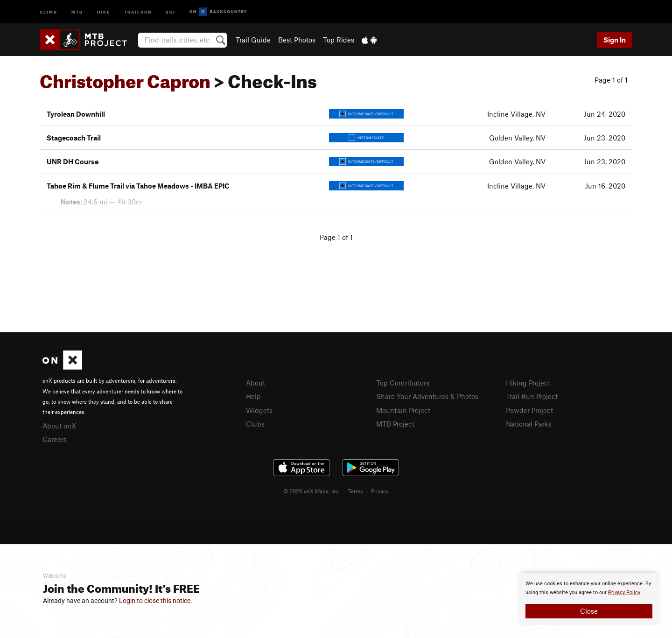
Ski (171, 11)
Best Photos (297, 40)
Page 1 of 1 (611, 80)
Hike (104, 11)
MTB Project (395, 424)
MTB (77, 11)
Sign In (615, 40)
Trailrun (138, 11)
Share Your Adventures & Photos (427, 396)
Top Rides (339, 40)
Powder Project (529, 410)
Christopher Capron (125, 78)
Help (253, 396)
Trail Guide (253, 40)
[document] (589, 599)
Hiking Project (528, 383)
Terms (356, 491)
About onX (59, 426)
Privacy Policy (624, 592)
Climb (49, 11)
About (255, 383)
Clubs (255, 424)
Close (589, 611)
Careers (55, 439)
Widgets (259, 410)
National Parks (529, 424)
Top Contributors (403, 383)
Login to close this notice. (156, 601)
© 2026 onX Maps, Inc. (312, 491)
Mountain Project (403, 410)
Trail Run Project (532, 396)
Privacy (380, 491)
